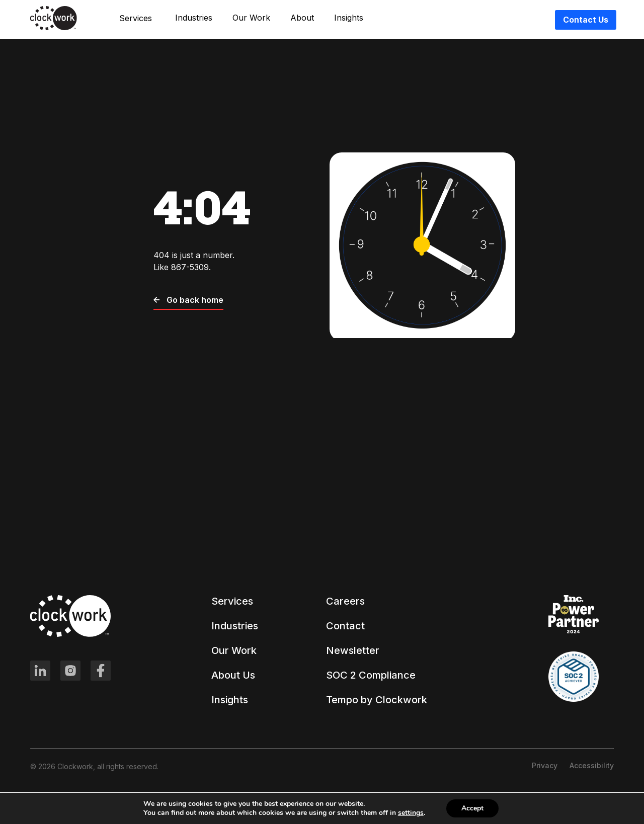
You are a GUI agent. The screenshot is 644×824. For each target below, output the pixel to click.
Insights (349, 18)
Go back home (188, 300)
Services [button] (136, 18)
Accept (472, 808)
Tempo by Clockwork (377, 700)
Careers (345, 601)
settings (411, 813)
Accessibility (592, 765)
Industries (194, 18)
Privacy (545, 765)
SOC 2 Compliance (371, 675)
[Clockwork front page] (54, 28)
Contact (345, 626)
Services (232, 601)
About (302, 18)
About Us (233, 675)
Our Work (251, 18)
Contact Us (586, 20)
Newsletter (353, 650)
